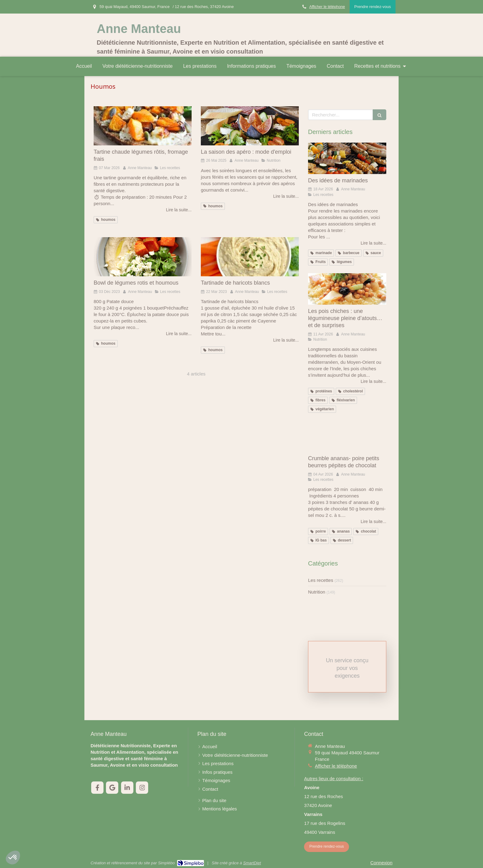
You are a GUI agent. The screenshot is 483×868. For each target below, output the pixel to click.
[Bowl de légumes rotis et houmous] (143, 257)
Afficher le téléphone (327, 7)
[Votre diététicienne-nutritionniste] (235, 755)
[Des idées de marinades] (347, 158)
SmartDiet (252, 863)
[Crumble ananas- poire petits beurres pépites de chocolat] (347, 436)
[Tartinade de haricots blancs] (250, 257)
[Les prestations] (218, 763)
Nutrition (317, 592)
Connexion (381, 863)
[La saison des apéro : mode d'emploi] (250, 126)
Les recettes (321, 580)
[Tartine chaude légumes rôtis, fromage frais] (143, 126)
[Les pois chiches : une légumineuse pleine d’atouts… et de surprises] (347, 289)
